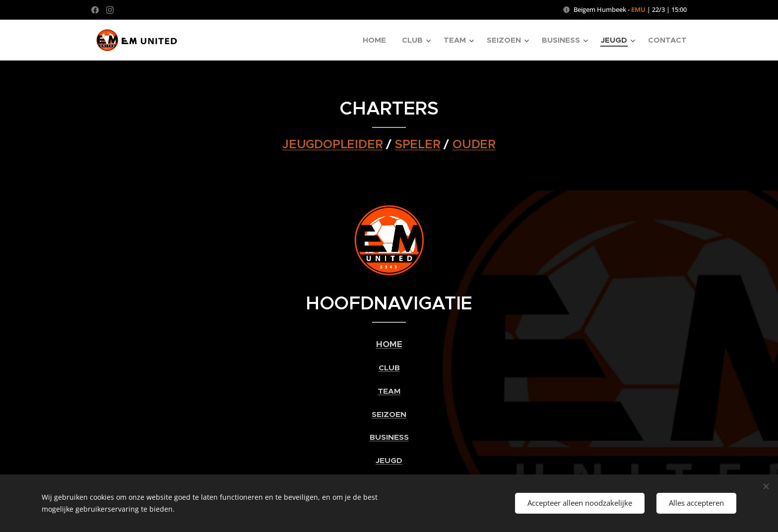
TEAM (389, 391)
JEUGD (389, 461)
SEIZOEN (389, 414)
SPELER (418, 144)
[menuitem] (377, 40)
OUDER (474, 144)
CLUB (389, 368)
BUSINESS (389, 437)
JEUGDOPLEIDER (332, 144)
